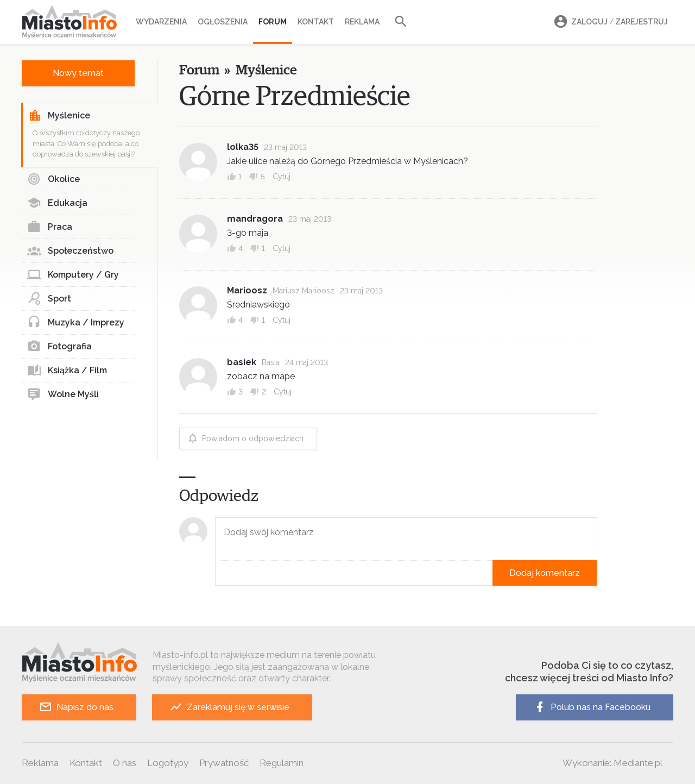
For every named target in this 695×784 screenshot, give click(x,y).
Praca (50, 227)
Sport (49, 299)
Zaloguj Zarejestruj (609, 22)
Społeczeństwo (70, 251)
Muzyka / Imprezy (76, 323)
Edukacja (57, 203)
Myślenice (59, 116)
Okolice (53, 179)
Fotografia (59, 347)
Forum (273, 22)
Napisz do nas (76, 707)
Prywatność (224, 763)
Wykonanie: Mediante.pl (612, 763)
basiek (242, 362)
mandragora (255, 219)
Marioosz (247, 290)
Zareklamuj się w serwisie (229, 707)
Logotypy (168, 763)
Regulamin (282, 763)
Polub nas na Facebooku (592, 707)
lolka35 (243, 147)
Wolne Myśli (63, 394)
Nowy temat (78, 73)
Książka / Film (67, 371)
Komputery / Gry (73, 275)
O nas (125, 763)
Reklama (362, 22)
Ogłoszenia (223, 22)
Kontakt (316, 22)
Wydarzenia (161, 22)
